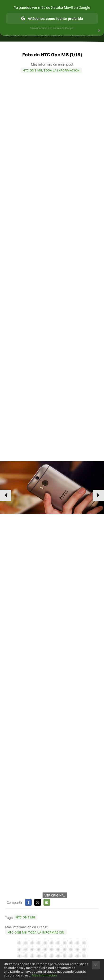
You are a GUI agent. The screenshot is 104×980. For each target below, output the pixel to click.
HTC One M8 (26, 917)
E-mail (47, 902)
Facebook (28, 902)
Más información (44, 975)
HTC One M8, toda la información (51, 70)
